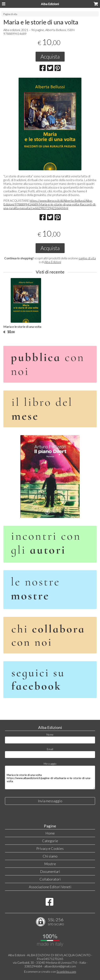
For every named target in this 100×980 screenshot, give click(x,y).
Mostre (50, 864)
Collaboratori (50, 879)
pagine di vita (87, 258)
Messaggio (50, 764)
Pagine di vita (10, 14)
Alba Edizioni (50, 4)
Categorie (50, 841)
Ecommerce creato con (50, 971)
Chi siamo (50, 856)
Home (50, 833)
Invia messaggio (50, 801)
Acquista (50, 57)
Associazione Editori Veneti (50, 887)
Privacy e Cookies (50, 848)
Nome (50, 735)
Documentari (50, 871)
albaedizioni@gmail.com (60, 966)
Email (50, 749)
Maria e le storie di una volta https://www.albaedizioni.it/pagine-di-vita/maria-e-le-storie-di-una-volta (50, 777)
